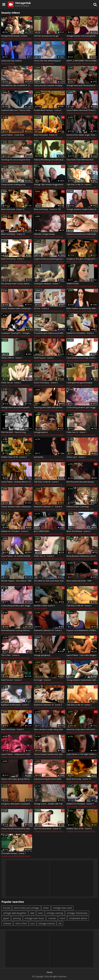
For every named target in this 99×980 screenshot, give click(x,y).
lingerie (56, 88)
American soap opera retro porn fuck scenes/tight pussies (82, 729)
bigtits (63, 88)
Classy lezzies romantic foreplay (48, 85)
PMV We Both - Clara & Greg (13, 432)
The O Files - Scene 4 (10, 655)
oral (22, 187)
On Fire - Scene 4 (41, 308)
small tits (65, 583)
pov (94, 311)
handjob (60, 435)
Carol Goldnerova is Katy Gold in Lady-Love (82, 358)
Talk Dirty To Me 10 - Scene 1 (79, 705)
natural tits (46, 113)
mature (57, 162)
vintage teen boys (34, 918)
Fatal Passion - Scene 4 (11, 680)
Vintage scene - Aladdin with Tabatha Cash (50, 804)
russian (52, 918)
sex (92, 509)
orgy (36, 658)
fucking (31, 113)
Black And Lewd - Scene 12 (13, 209)
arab (55, 806)
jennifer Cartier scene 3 (44, 606)
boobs (60, 38)
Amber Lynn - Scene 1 (76, 457)
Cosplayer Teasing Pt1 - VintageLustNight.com (17, 333)
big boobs (13, 88)
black (22, 559)
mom (63, 918)
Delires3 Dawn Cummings (78, 507)
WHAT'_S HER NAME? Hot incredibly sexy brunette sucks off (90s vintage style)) (82, 61)
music (20, 88)
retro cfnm (21, 923)
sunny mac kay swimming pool (47, 61)
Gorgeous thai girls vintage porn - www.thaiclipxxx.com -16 (82, 259)
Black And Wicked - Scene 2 (78, 531)
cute (91, 261)
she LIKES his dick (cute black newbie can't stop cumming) (50, 581)
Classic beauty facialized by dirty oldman (50, 754)
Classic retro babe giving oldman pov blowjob (17, 779)
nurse (81, 509)
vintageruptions (41, 432)
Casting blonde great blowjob (79, 383)
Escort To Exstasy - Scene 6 (46, 383)
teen (62, 187)
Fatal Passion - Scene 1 (44, 358)
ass (92, 38)
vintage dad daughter (15, 913)
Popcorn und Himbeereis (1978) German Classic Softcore (82, 630)
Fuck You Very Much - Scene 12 (47, 829)
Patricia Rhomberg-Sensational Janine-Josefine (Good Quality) (50, 160)
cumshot (53, 38)
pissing (17, 918)
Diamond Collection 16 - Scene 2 (48, 705)
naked (76, 286)
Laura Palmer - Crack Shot (13, 135)
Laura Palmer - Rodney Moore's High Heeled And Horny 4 (17, 482)
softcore (24, 113)
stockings (88, 88)
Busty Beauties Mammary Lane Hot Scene (82, 556)
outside (77, 162)
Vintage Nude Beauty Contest (14, 36)
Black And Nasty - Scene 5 (12, 729)
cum (85, 385)
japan (6, 918)
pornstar (62, 311)
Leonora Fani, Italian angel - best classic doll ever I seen (82, 135)
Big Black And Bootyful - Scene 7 (15, 705)
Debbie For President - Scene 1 (80, 804)
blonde (46, 38)
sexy (28, 757)
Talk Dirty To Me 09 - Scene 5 (46, 482)
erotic (64, 460)
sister (46, 908)
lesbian (37, 88)
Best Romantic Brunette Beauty (80, 482)
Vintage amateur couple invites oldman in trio (82, 209)
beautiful (89, 757)
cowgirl (31, 806)
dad (32, 913)
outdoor (30, 137)
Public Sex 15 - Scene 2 (44, 556)
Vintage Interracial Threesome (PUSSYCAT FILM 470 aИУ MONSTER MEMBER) (82, 85)
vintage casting (55, 913)
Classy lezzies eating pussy (13, 184)
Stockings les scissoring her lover (16, 160)
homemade (32, 311)
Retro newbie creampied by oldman (82, 308)
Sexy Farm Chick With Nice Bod (80, 160)
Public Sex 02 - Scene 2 (11, 383)
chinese (7, 923)
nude (16, 38)
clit (60, 923)
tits (52, 162)
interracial (76, 88)
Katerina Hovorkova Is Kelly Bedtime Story (82, 234)
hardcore (38, 38)
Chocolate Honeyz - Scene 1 (13, 853)
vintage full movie (74, 583)
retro (76, 38)
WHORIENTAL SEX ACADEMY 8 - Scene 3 (17, 85)
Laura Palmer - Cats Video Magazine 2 (82, 655)
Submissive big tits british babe (48, 779)
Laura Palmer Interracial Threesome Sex (82, 110)
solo (40, 913)
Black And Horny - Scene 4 (13, 259)
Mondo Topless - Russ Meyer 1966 (16, 581)
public (4, 38)
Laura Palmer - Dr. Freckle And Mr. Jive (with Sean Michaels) (17, 556)
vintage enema (47, 923)
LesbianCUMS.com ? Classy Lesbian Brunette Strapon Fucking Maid (17, 110)
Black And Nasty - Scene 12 (13, 234)
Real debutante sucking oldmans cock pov (17, 630)
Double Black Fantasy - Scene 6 (48, 110)
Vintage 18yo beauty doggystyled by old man (50, 184)
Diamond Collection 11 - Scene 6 (48, 507)
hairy (36, 137)
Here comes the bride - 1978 (79, 581)
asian (25, 88)
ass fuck (49, 806)
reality (96, 683)
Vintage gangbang (42, 655)
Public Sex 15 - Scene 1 (77, 432)
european (78, 633)
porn (90, 63)
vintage (70, 38)
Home (49, 972)
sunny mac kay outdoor (12, 61)
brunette (77, 63)
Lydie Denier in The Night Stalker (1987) (82, 754)
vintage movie (32, 583)
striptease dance (78, 918)
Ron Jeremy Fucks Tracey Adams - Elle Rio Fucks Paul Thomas (17, 284)
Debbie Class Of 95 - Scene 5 (79, 829)
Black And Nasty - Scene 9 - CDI (47, 209)
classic (85, 63)
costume (23, 336)
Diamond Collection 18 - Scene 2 (48, 630)
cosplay (31, 336)
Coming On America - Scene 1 (47, 284)
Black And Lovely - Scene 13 (79, 779)
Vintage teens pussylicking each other (17, 407)
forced (7, 908)
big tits (63, 559)
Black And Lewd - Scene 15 (45, 135)
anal (55, 212)
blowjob (82, 38)
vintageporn (92, 559)
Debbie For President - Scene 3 (15, 531)
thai (87, 261)
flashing (22, 38)
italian (76, 137)
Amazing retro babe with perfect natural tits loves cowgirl (50, 407)
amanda (59, 237)
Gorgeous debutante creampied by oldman (17, 804)
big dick (28, 559)
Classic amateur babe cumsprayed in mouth (17, 308)
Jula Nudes (39, 457)
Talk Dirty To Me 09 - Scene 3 (79, 606)
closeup (31, 410)
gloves (16, 336)
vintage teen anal (62, 908)
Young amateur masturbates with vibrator (82, 680)
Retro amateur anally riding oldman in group (50, 729)
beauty (10, 38)
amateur (56, 187)
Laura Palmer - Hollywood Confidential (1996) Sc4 (17, 754)
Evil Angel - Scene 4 (42, 680)
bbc (82, 88)
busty (84, 559)
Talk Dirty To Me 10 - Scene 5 (79, 184)
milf (30, 360)
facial (87, 658)
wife (81, 137)
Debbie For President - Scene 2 (80, 333)
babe (88, 38)
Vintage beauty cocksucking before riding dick (82, 36)
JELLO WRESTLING (42, 531)
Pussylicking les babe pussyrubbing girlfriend (50, 333)
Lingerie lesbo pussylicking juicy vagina (50, 259)
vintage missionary (77, 913)
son (33, 923)
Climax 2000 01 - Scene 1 (12, 358)
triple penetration (53, 658)
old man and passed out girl (46, 36)
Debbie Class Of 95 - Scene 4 (14, 457)
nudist (29, 38)
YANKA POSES (73, 284)
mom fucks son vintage (26, 908)
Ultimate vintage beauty (44, 234)
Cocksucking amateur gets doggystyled (82, 407)
